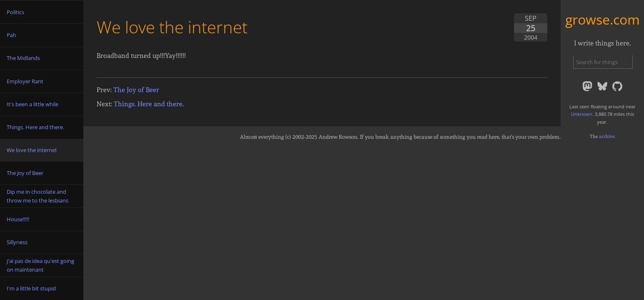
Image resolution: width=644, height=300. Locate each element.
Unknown (582, 114)
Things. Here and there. (149, 104)
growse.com (603, 19)
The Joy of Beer (136, 90)
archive (607, 136)
